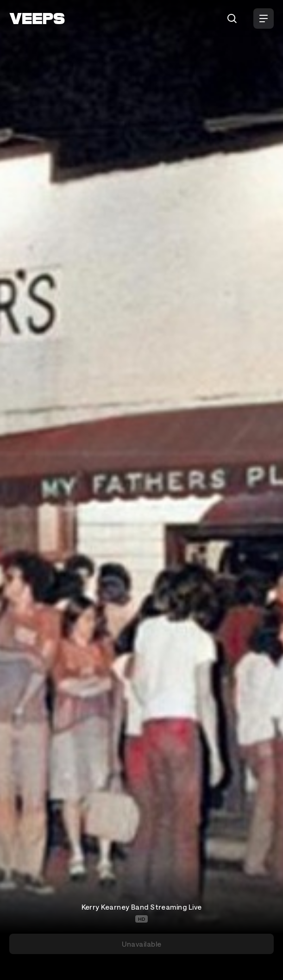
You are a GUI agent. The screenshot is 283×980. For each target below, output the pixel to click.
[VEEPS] (37, 19)
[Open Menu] (264, 19)
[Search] (232, 19)
